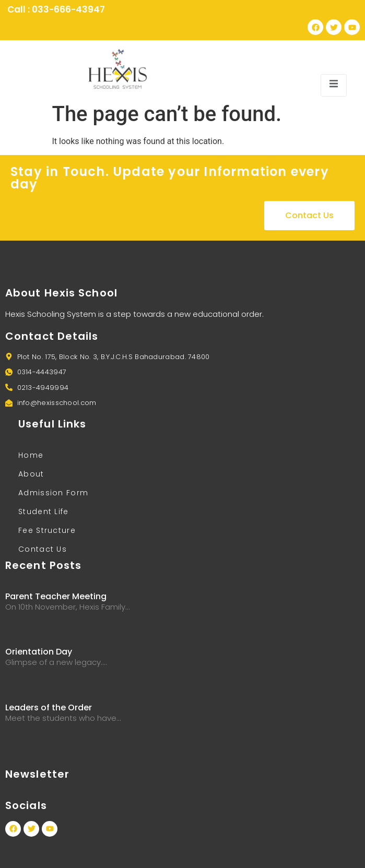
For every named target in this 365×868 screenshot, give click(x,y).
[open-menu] (334, 85)
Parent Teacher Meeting (56, 596)
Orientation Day (39, 652)
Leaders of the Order (49, 708)
